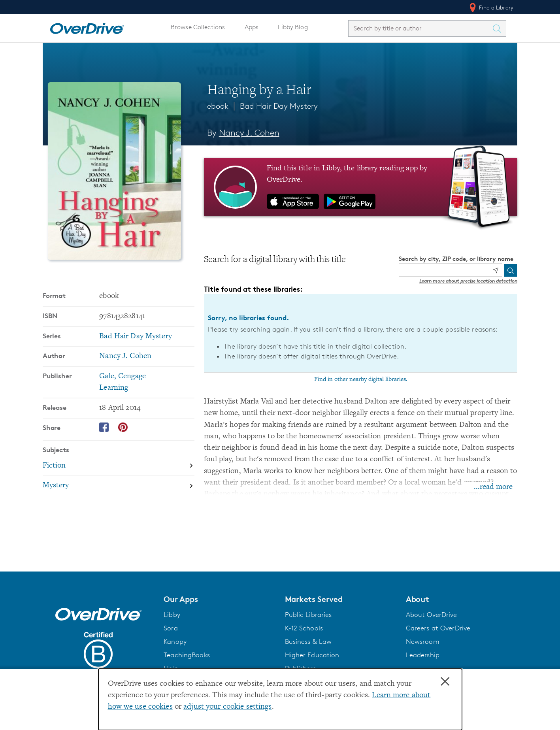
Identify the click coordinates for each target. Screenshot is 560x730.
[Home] (87, 27)
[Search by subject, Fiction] (119, 466)
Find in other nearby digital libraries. (361, 379)
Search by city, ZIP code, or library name (456, 259)
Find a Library (491, 8)
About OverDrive (432, 615)
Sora (171, 628)
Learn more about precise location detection (468, 281)
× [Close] (445, 682)
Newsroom (423, 641)
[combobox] (420, 28)
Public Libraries (308, 615)
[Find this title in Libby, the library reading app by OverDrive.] (361, 187)
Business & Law (308, 641)
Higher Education (312, 655)
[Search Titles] (499, 28)
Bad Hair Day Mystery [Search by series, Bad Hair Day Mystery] (135, 337)
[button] (219, 599)
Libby (172, 615)
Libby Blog (293, 27)
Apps (252, 27)
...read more (493, 487)
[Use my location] (496, 270)
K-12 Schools (304, 628)
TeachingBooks (187, 655)
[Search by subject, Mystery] (119, 486)
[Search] (511, 270)
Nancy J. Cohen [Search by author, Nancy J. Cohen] (249, 133)
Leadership (423, 655)
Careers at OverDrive (438, 628)
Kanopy (175, 641)
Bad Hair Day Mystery (279, 106)
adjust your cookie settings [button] (227, 707)
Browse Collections (198, 27)
